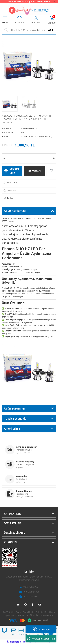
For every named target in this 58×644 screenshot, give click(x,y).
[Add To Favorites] (51, 171)
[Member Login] (36, 20)
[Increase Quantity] (54, 158)
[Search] (29, 30)
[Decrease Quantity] (4, 158)
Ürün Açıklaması (15, 211)
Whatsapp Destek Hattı (41, 639)
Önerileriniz (12, 429)
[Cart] (52, 20)
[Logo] (29, 10)
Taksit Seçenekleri (16, 419)
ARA (51, 30)
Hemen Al (34, 171)
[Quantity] (29, 158)
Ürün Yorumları (15, 408)
